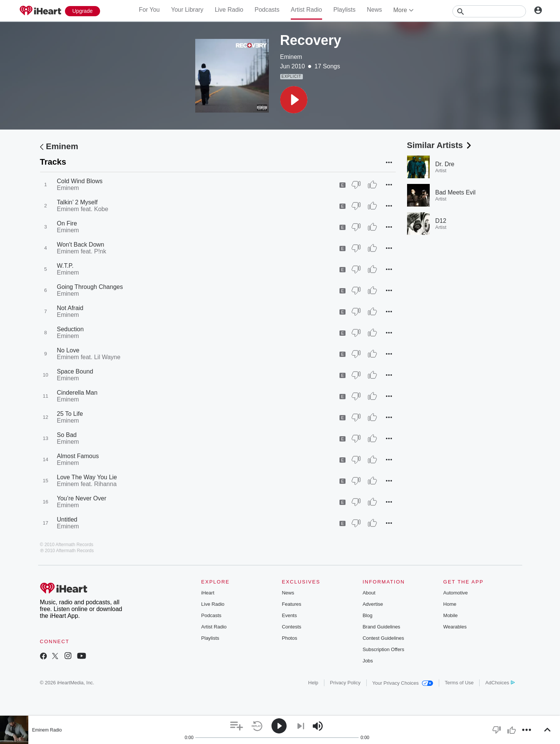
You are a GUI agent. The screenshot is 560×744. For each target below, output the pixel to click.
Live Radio (229, 10)
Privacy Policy (345, 683)
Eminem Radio (47, 730)
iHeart (208, 593)
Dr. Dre (445, 164)
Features (291, 604)
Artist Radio (306, 10)
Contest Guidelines (383, 638)
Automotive (456, 593)
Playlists (345, 10)
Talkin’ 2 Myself (77, 202)
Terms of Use (459, 683)
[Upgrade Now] (83, 11)
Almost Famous (78, 456)
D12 (441, 221)
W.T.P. (65, 266)
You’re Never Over (82, 498)
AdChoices (500, 683)
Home (450, 604)
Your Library (187, 10)
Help (313, 683)
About (369, 593)
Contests (291, 627)
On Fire (67, 223)
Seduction (70, 329)
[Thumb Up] (372, 185)
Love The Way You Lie (87, 477)
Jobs (368, 661)
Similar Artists (440, 145)
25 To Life (70, 414)
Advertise (373, 604)
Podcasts (267, 10)
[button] (294, 100)
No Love (68, 350)
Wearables (455, 627)
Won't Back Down (81, 245)
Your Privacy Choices (403, 683)
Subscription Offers (383, 649)
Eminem (291, 57)
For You (149, 10)
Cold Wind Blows (80, 181)
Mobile (450, 615)
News (374, 10)
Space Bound (75, 371)
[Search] (489, 11)
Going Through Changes (90, 287)
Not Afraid (70, 308)
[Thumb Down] (356, 185)
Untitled (67, 519)
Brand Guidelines (381, 627)
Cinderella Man (77, 393)
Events (289, 615)
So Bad (67, 435)
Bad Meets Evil (456, 192)
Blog (367, 615)
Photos (289, 638)
